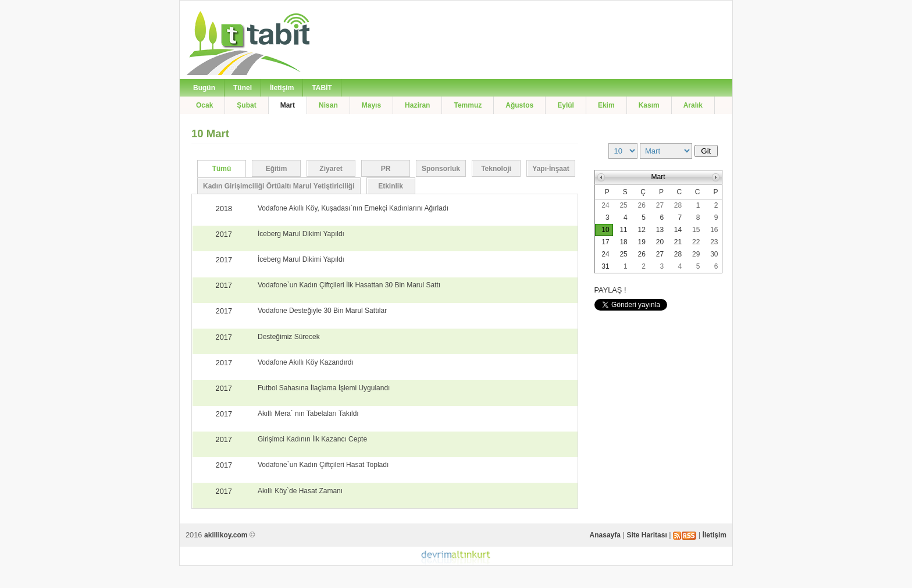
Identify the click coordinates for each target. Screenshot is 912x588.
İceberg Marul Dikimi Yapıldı (301, 234)
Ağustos (519, 105)
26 (642, 205)
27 (660, 205)
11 (623, 230)
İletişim (282, 88)
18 (623, 242)
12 (642, 230)
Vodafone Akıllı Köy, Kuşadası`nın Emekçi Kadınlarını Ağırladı (353, 208)
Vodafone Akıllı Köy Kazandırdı (306, 362)
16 (714, 230)
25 (623, 205)
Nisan (328, 105)
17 (605, 242)
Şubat (246, 105)
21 (678, 242)
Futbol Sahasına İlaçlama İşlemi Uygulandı (324, 388)
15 (696, 230)
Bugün (204, 88)
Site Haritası (646, 535)
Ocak (204, 105)
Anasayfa (605, 535)
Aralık (693, 105)
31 (605, 266)
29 (696, 254)
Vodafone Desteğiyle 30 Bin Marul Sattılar (322, 311)
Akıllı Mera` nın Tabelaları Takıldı (308, 414)
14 (678, 230)
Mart (288, 105)
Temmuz (468, 105)
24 (605, 205)
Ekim (606, 105)
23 (714, 242)
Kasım (649, 105)
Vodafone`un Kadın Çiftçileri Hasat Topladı (323, 465)
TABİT (322, 88)
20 (660, 242)
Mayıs (371, 105)
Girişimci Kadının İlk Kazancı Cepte (312, 439)
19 (642, 242)
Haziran (417, 105)
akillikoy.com (226, 535)
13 (660, 230)
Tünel (243, 88)
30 (714, 254)
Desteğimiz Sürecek (289, 337)
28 (678, 205)
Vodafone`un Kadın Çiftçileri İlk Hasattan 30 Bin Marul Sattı (349, 285)
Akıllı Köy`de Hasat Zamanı (300, 491)
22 (696, 242)
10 (605, 230)
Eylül (566, 105)
